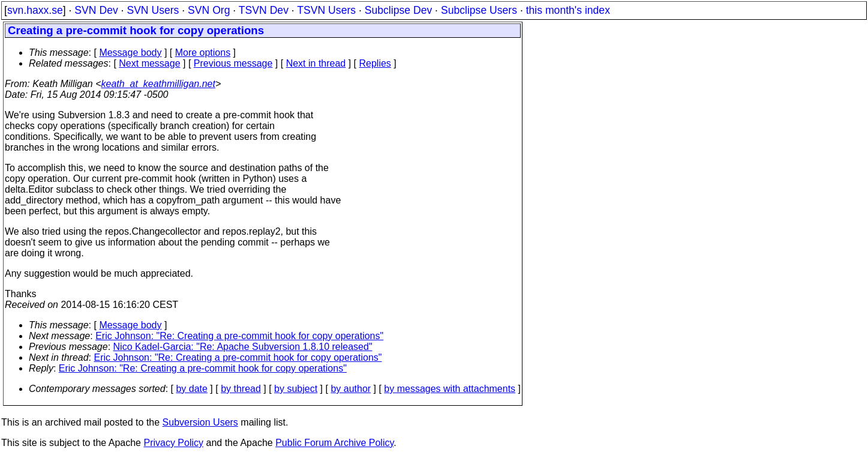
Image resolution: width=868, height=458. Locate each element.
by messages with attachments (450, 389)
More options (203, 53)
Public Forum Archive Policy (334, 443)
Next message (149, 63)
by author (351, 389)
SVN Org (209, 10)
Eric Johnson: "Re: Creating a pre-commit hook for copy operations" (239, 336)
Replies (375, 63)
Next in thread (316, 63)
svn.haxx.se (35, 10)
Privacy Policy (173, 443)
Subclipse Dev (398, 10)
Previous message (233, 63)
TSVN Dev (264, 10)
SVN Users (153, 10)
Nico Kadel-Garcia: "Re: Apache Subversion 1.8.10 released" (243, 347)
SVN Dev (96, 10)
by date (191, 389)
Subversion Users (200, 422)
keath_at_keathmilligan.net (158, 84)
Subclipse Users (479, 10)
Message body (130, 53)
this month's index (568, 10)
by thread (241, 389)
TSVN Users (326, 10)
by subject (296, 389)
